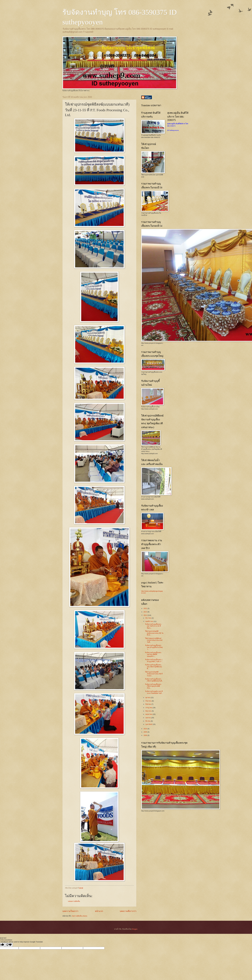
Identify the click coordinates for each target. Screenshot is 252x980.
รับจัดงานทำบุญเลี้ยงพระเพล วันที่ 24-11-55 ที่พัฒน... (153, 626)
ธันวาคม (149, 618)
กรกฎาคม (149, 708)
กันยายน (149, 701)
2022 (145, 608)
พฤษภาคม (149, 714)
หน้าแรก (99, 911)
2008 (145, 735)
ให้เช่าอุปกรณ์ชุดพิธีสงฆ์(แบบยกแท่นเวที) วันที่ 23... (154, 633)
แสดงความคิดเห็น (74, 901)
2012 (145, 615)
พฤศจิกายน (150, 621)
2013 (145, 612)
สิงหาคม (148, 704)
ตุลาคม (148, 698)
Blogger (135, 929)
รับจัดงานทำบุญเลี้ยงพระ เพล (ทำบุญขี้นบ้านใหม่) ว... (154, 647)
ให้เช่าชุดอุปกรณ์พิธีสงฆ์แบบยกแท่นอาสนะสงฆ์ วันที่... (154, 640)
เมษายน (148, 718)
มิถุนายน (149, 711)
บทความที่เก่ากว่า (128, 911)
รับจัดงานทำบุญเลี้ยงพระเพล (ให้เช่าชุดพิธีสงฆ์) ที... (153, 667)
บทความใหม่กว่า (70, 911)
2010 (145, 729)
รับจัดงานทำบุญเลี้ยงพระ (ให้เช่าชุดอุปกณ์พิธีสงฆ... (153, 686)
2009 (145, 732)
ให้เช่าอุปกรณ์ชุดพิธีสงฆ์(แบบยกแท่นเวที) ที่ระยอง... (154, 674)
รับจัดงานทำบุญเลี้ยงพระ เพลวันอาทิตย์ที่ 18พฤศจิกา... (153, 654)
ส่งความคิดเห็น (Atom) (80, 916)
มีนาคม (148, 721)
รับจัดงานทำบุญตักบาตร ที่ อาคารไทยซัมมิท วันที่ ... (154, 692)
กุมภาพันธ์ (149, 724)
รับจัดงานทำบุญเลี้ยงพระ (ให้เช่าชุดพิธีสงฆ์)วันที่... (154, 680)
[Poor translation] (9, 945)
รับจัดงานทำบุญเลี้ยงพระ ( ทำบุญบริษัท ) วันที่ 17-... (154, 660)
